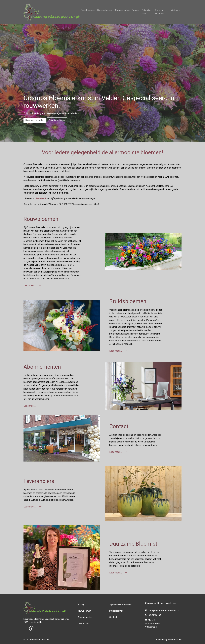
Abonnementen (122, 10)
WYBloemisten (175, 639)
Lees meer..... (32, 285)
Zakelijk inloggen (57, 120)
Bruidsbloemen (105, 10)
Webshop (176, 10)
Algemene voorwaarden (120, 605)
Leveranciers (84, 623)
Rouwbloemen (88, 10)
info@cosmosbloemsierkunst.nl (162, 610)
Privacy (81, 605)
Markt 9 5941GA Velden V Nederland (152, 624)
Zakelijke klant (146, 12)
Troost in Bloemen (159, 12)
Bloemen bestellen (35, 120)
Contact (136, 10)
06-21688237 (153, 615)
